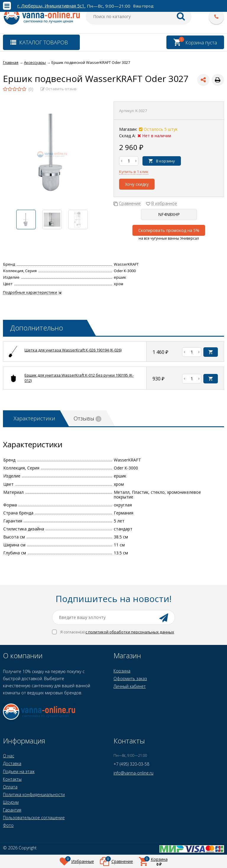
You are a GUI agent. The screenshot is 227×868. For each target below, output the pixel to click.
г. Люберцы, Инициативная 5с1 (51, 6)
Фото (8, 825)
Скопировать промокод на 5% (169, 230)
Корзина (122, 671)
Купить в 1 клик (134, 172)
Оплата (10, 787)
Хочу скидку (137, 184)
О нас (9, 756)
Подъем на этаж (19, 771)
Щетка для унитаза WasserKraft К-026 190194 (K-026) (73, 350)
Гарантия (12, 810)
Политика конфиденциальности (34, 794)
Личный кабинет (130, 686)
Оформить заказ (130, 679)
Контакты (12, 779)
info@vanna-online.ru (133, 773)
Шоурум (11, 802)
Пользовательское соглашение (34, 818)
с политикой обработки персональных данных (130, 632)
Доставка (12, 763)
